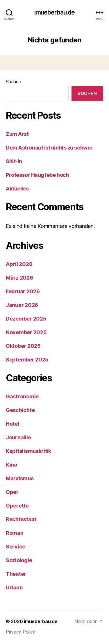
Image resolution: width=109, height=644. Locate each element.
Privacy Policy (20, 632)
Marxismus (20, 478)
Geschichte (20, 410)
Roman (15, 533)
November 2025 (26, 332)
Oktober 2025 (23, 346)
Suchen (13, 82)
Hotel (12, 424)
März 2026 (19, 278)
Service (16, 547)
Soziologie (19, 560)
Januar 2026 (22, 305)
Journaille (18, 437)
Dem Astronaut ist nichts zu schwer (49, 148)
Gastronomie (22, 396)
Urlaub (14, 588)
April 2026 (19, 264)
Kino (11, 465)
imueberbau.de (55, 12)
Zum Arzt (17, 134)
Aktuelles (17, 189)
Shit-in (14, 161)
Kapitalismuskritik (28, 451)
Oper (12, 492)
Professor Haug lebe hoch (37, 175)
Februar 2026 (23, 291)
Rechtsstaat (21, 519)
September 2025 (27, 360)
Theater (16, 574)
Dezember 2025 (26, 319)
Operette (17, 506)
